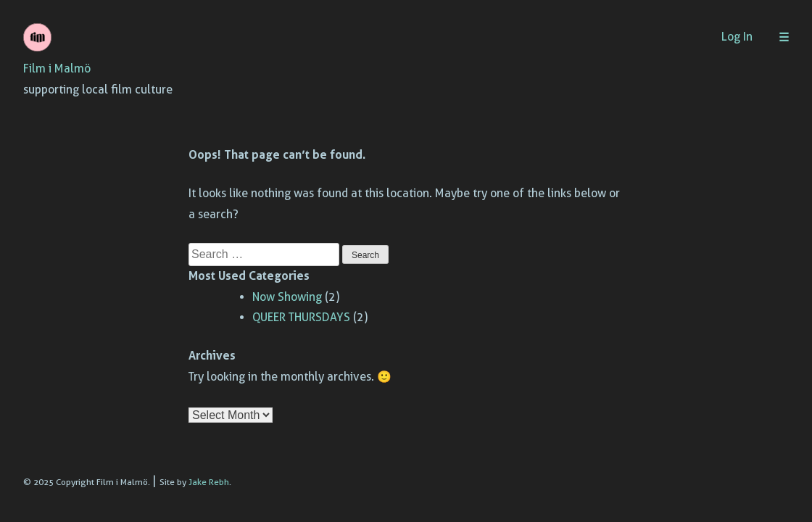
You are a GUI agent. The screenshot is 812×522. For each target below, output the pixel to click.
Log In (737, 37)
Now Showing (287, 297)
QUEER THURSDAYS (301, 317)
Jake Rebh (209, 482)
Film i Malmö (57, 69)
